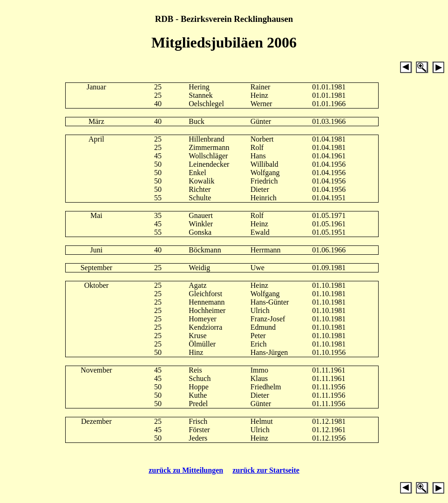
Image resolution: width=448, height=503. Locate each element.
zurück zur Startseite (266, 470)
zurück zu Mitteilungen (186, 470)
